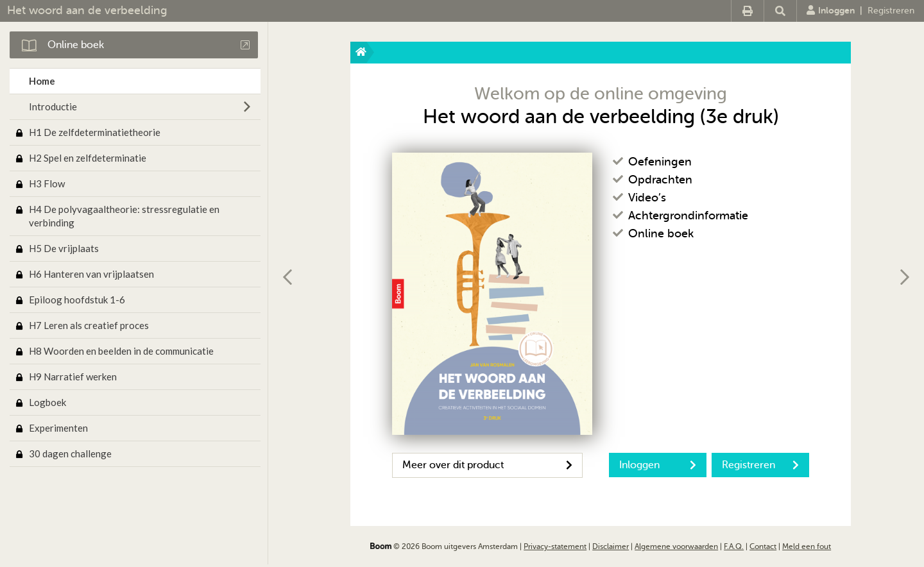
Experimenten (58, 428)
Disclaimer (611, 546)
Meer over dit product (487, 465)
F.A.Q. (734, 546)
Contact (763, 546)
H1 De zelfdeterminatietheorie (95, 132)
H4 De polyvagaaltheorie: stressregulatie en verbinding (124, 216)
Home (42, 81)
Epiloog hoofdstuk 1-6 (77, 300)
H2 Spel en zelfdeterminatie (88, 158)
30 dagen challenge (70, 453)
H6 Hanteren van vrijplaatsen (91, 274)
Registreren (891, 11)
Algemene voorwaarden (676, 546)
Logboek (47, 402)
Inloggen (831, 10)
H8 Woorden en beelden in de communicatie (121, 351)
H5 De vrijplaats (64, 248)
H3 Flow (47, 183)
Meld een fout (807, 546)
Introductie (53, 106)
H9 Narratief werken (73, 377)
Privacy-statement (555, 546)
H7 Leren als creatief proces (89, 325)
